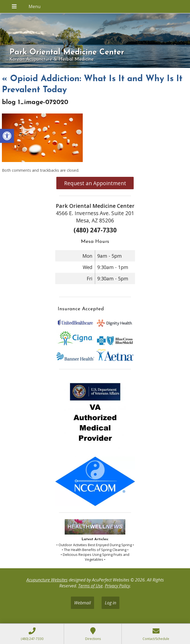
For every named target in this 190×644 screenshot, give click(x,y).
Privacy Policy (117, 586)
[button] (7, 136)
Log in (110, 603)
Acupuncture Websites (47, 580)
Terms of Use (90, 586)
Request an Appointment (95, 183)
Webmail (82, 603)
